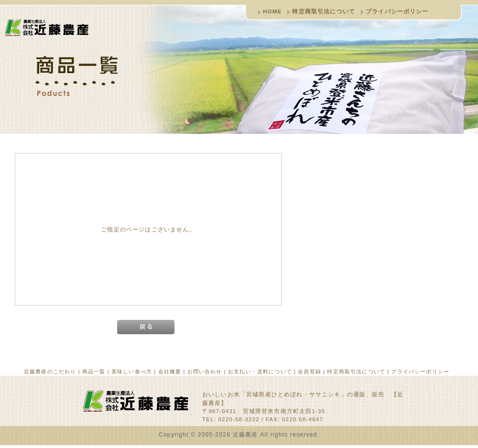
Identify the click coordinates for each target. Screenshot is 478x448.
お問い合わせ (205, 372)
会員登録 (310, 372)
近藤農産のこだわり (50, 372)
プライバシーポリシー (397, 11)
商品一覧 (94, 372)
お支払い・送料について (260, 372)
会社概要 (170, 372)
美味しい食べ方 (132, 372)
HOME (272, 11)
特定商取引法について (324, 11)
